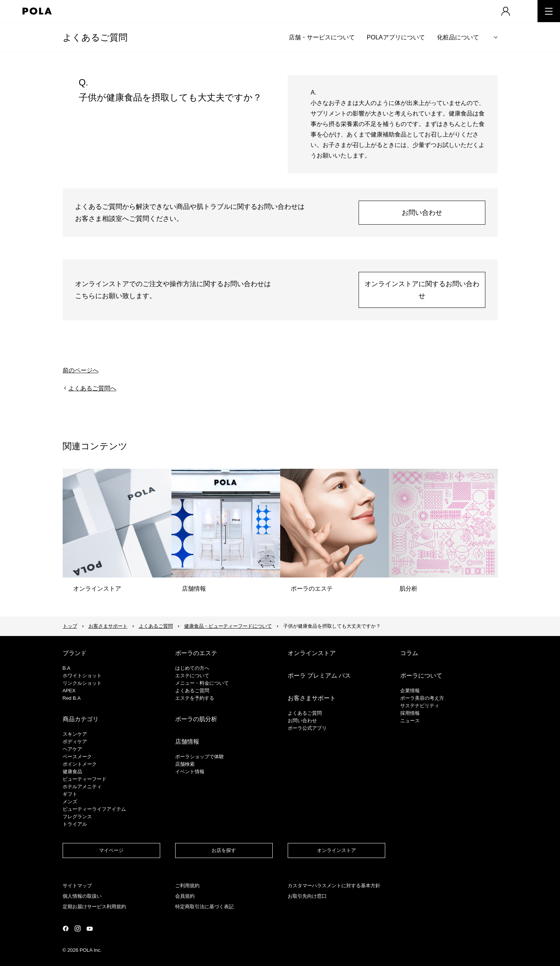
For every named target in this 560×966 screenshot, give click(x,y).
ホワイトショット (82, 676)
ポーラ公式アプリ (307, 728)
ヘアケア (72, 749)
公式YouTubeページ (90, 929)
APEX (69, 691)
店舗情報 (187, 742)
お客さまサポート (108, 626)
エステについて (192, 676)
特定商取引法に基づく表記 (204, 907)
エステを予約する (195, 698)
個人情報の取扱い (82, 896)
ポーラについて (421, 676)
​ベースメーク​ (77, 757)
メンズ (70, 802)
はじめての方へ (192, 668)
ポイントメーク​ (80, 764)
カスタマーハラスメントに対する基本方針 (334, 886)
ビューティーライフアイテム (94, 809)
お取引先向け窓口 (307, 896)
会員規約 (185, 896)
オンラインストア (312, 653)
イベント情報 (190, 772)
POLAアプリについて (396, 37)
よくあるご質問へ (92, 388)
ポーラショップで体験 (200, 757)
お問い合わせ (422, 213)
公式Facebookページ (66, 928)
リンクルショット (82, 683)
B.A (67, 668)
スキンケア (75, 734)
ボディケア (75, 742)
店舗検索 (185, 764)
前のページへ (81, 370)
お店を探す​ (224, 850)
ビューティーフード (85, 779)
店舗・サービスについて (322, 37)
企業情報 (410, 691)
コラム (409, 653)
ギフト (70, 794)
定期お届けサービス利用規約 (94, 907)
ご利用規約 (187, 886)
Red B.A (72, 698)
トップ (70, 626)
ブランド (75, 653)
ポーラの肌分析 (196, 719)
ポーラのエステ (196, 653)
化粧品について (458, 37)
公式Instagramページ (78, 928)
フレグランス (77, 817)
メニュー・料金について (202, 683)
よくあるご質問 (95, 37)
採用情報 (410, 713)
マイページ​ (111, 850)
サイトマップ (77, 886)
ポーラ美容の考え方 (422, 698)
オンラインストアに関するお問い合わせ (422, 290)
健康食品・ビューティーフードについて (228, 626)
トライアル (75, 824)
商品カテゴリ (81, 719)
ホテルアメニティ (82, 787)
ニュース (410, 721)
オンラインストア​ (336, 850)
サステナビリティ (420, 706)
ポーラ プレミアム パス (319, 676)
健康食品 (72, 772)
